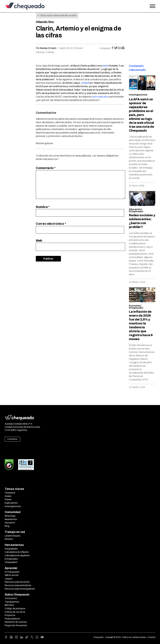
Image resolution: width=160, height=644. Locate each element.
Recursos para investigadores (20, 589)
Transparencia (12, 602)
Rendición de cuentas (16, 622)
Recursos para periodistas (18, 585)
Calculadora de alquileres (17, 555)
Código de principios (15, 609)
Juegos (9, 579)
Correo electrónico (51, 224)
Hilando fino (45, 22)
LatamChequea (12, 536)
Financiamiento (12, 619)
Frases (8, 499)
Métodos (9, 605)
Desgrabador (11, 549)
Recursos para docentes (17, 582)
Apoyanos (10, 523)
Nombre (43, 207)
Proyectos (10, 615)
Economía (135, 306)
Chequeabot (11, 562)
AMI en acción (12, 575)
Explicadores (11, 503)
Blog (7, 526)
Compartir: (105, 48)
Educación (135, 209)
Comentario (46, 168)
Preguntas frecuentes (16, 625)
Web (39, 241)
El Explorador (11, 559)
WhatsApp (10, 516)
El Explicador (136, 212)
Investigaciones (138, 95)
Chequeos (10, 493)
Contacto (12, 439)
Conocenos (11, 598)
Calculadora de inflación (17, 552)
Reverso (9, 539)
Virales (8, 496)
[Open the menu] (152, 6)
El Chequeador (12, 572)
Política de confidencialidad (134, 637)
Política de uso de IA (15, 612)
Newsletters (11, 519)
